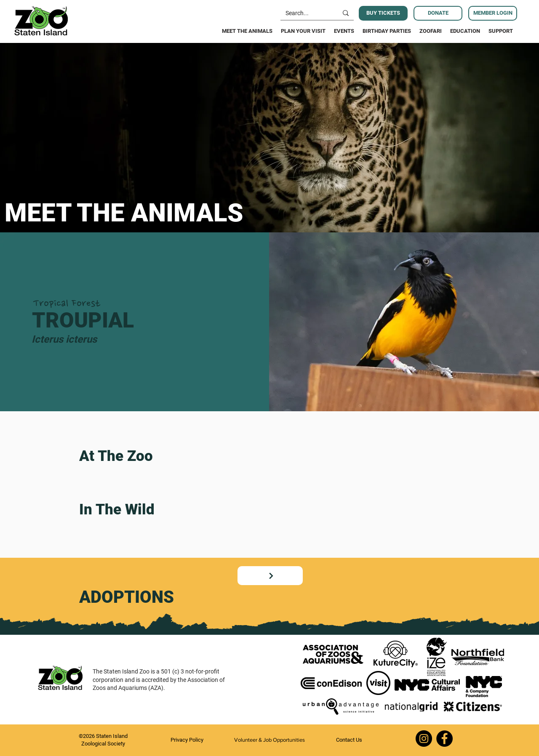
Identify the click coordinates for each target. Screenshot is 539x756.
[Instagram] (424, 739)
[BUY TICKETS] (383, 13)
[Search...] (303, 13)
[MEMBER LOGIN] (493, 13)
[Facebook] (444, 739)
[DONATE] (438, 13)
